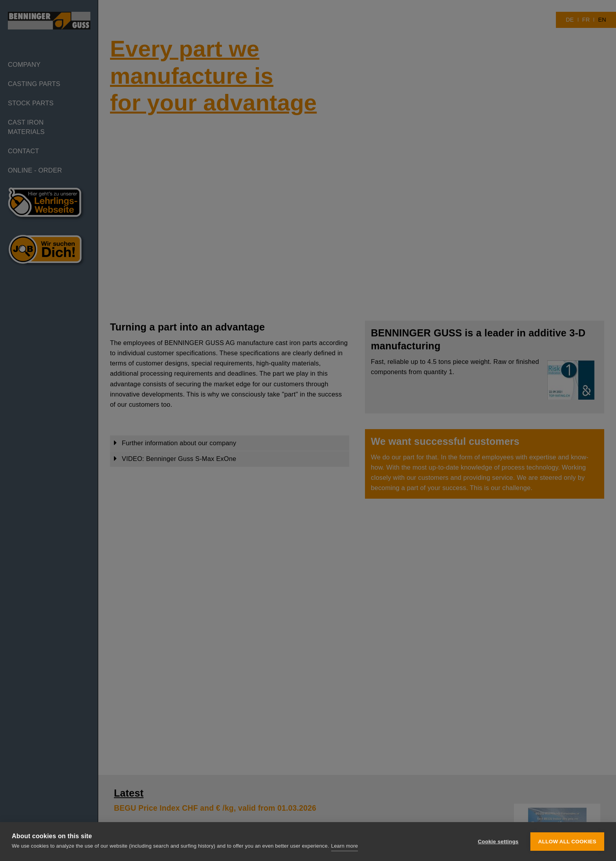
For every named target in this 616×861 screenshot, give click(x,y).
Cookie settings (498, 842)
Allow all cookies (567, 842)
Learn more (345, 846)
